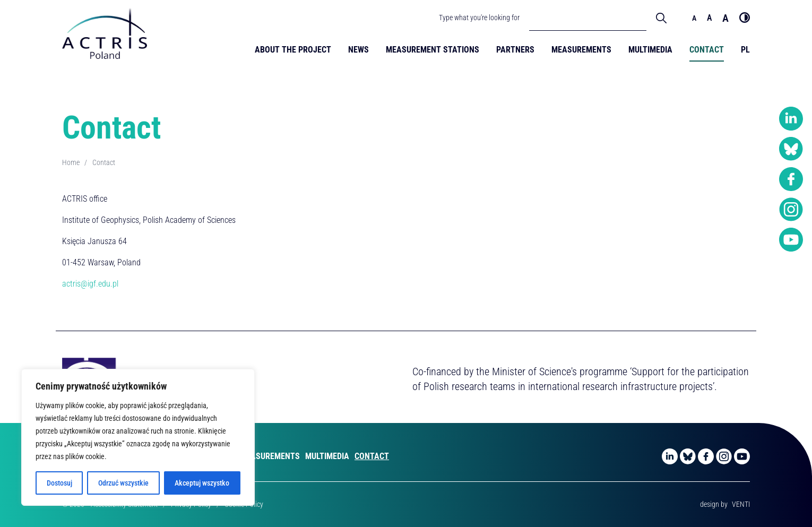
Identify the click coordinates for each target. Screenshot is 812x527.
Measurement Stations (433, 50)
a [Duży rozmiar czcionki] (725, 18)
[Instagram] (791, 210)
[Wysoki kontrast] (745, 18)
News (359, 50)
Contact (707, 50)
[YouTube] (791, 240)
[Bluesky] (791, 149)
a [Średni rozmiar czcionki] (709, 18)
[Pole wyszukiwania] (588, 18)
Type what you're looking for (479, 18)
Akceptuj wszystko (202, 483)
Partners (515, 50)
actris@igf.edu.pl (90, 284)
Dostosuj (59, 483)
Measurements (581, 50)
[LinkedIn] (791, 119)
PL (745, 50)
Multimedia (650, 50)
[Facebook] (791, 179)
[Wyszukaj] (661, 17)
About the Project (293, 50)
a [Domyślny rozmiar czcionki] (694, 18)
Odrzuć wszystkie (123, 483)
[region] (138, 437)
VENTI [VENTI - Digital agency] (741, 504)
